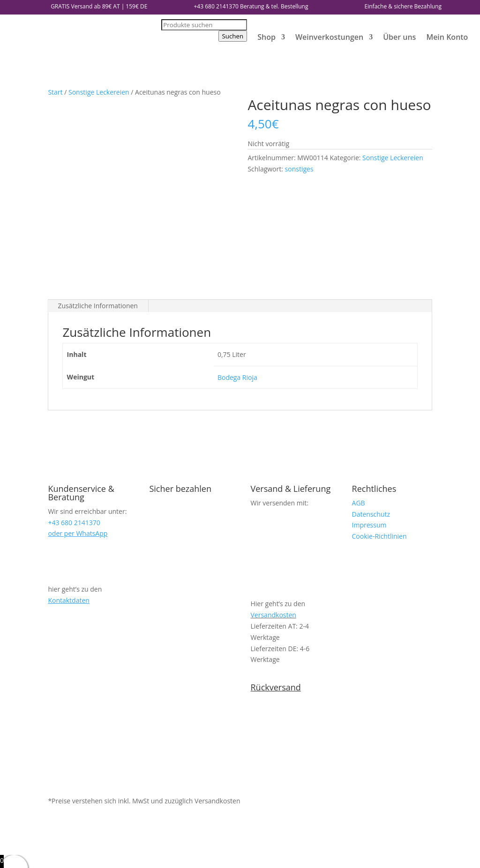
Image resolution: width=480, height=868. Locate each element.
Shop (266, 37)
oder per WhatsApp (78, 423)
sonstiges (299, 169)
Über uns (399, 37)
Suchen (233, 36)
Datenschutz (371, 404)
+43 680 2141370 (216, 6)
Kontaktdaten (68, 490)
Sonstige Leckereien (99, 92)
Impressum (369, 415)
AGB (359, 392)
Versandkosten (274, 504)
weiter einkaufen (56, 855)
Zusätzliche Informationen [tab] (98, 195)
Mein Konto (447, 37)
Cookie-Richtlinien (379, 426)
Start (55, 92)
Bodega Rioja (237, 267)
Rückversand (276, 577)
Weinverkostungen (329, 37)
